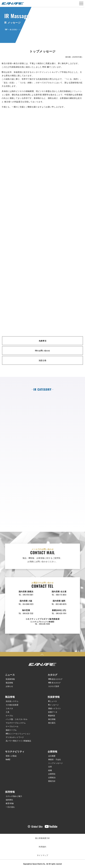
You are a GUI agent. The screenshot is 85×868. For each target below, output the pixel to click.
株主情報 (13, 29)
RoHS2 (8, 759)
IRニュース (53, 701)
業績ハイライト (55, 708)
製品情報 (9, 683)
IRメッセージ (53, 705)
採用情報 (10, 792)
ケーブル (9, 716)
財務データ (53, 712)
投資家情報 (10, 679)
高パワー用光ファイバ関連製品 (18, 741)
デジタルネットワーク (15, 737)
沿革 (50, 767)
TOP (6, 29)
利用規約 (42, 847)
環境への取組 (11, 756)
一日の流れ (10, 807)
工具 (8, 712)
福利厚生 (9, 800)
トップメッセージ (26, 29)
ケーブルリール (12, 726)
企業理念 (52, 774)
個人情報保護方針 (43, 838)
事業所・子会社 (55, 759)
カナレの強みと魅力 (14, 796)
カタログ (53, 675)
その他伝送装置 (12, 705)
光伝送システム (12, 701)
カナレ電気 (13, 3)
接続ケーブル (11, 730)
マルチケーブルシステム (16, 723)
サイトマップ (42, 855)
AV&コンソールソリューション (18, 734)
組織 (50, 770)
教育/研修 (10, 803)
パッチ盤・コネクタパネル (17, 719)
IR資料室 (52, 716)
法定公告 (42, 360)
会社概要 (52, 756)
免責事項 (42, 341)
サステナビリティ (15, 751)
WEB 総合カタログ (55, 679)
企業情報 (53, 751)
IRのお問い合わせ (42, 350)
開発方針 (52, 781)
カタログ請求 (54, 686)
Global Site (37, 826)
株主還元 (52, 723)
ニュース (10, 675)
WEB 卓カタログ (54, 683)
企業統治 (52, 777)
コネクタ (9, 708)
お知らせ (9, 686)
